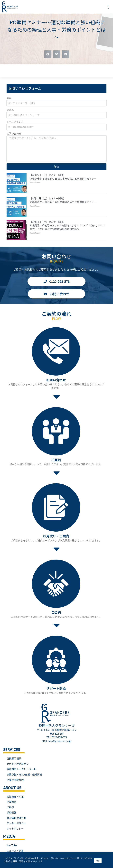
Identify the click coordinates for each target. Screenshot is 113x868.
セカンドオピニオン (18, 764)
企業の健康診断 (15, 780)
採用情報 (11, 812)
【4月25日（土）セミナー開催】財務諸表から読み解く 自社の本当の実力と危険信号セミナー (63, 177)
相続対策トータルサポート (21, 769)
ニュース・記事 (15, 851)
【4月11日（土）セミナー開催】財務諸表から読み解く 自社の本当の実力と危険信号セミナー (63, 200)
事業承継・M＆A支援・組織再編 (24, 774)
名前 (9, 98)
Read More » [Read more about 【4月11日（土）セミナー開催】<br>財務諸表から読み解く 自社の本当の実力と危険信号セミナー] (35, 206)
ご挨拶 (10, 807)
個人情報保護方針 (16, 818)
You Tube (12, 845)
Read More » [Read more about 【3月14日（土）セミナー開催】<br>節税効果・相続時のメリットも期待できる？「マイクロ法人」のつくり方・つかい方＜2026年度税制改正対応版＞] (35, 233)
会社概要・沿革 (15, 797)
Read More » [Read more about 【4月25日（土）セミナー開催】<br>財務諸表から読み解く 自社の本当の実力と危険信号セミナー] (35, 183)
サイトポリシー (15, 828)
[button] (108, 7)
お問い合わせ (14, 134)
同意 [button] (98, 861)
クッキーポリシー (16, 823)
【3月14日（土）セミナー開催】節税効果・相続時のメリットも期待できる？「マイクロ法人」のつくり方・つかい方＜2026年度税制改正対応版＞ (68, 225)
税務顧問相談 (14, 758)
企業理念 (11, 802)
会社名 (10, 110)
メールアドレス (15, 122)
